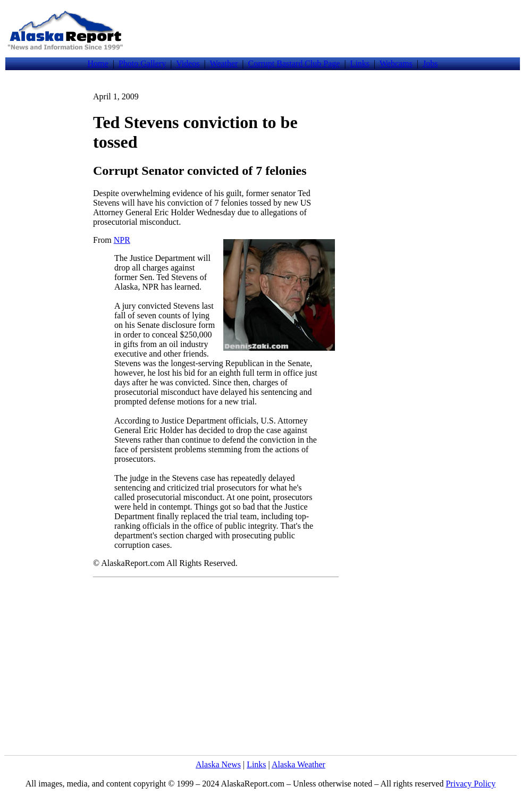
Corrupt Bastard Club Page (294, 64)
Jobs (430, 64)
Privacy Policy (470, 784)
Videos (188, 64)
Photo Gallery (142, 64)
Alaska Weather (299, 764)
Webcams (396, 64)
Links (360, 64)
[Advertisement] (323, 30)
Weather (224, 64)
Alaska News (218, 764)
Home (98, 64)
